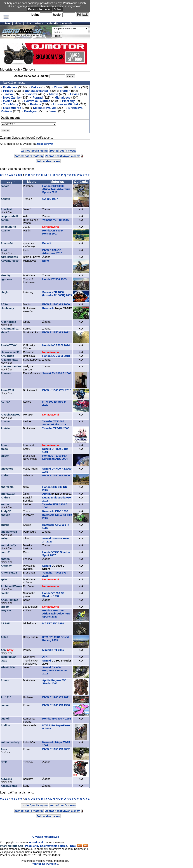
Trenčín (65, 91)
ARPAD (5, 623)
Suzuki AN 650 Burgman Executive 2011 (55, 670)
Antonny (6, 566)
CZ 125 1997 (50, 199)
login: (35, 15)
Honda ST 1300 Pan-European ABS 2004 (55, 457)
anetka (5, 525)
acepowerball (9, 216)
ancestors (7, 469)
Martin (54, 94)
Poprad (38, 98)
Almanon (6, 373)
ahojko (5, 292)
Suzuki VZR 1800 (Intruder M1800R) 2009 (57, 294)
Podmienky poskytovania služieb (46, 846)
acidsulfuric (8, 227)
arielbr (5, 607)
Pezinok (36, 104)
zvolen (8, 101)
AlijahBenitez (9, 360)
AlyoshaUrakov (10, 415)
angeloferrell (9, 532)
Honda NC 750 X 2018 (56, 356)
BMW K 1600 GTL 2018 (57, 390)
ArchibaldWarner (11, 586)
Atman (5, 680)
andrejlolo (7, 487)
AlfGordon (7, 356)
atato (4, 661)
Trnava (8, 94)
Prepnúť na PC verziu (44, 864)
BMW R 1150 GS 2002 (56, 749)
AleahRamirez (10, 329)
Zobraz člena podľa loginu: (32, 76)
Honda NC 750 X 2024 (56, 345)
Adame (5, 230)
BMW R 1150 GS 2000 (56, 475)
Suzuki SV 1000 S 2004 (57, 373)
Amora (5, 445)
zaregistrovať (45, 144)
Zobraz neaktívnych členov (62, 156)
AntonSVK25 (9, 573)
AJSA (4, 304)
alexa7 (5, 332)
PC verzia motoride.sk (45, 837)
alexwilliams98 (10, 352)
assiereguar (8, 657)
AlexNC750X (9, 345)
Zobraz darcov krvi (49, 161)
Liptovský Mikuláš (66, 104)
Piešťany (68, 101)
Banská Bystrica (36, 91)
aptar (4, 579)
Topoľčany (11, 104)
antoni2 (5, 559)
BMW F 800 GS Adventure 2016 (52, 252)
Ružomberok (12, 108)
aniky (4, 538)
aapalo (5, 186)
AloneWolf (7, 390)
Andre (5, 475)
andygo (5, 515)
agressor (6, 279)
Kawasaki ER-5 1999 (55, 511)
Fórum (39, 23)
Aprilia (46, 494)
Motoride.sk (36, 842)
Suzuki (46, 566)
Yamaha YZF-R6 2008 (56, 428)
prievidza (31, 94)
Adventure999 (10, 261)
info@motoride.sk (11, 846)
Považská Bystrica (37, 101)
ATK (45, 657)
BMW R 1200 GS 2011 (56, 697)
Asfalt (4, 637)
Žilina (58, 87)
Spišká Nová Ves (45, 108)
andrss (5, 504)
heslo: (57, 15)
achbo (5, 220)
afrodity (6, 275)
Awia (4, 749)
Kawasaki (48, 308)
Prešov (8, 91)
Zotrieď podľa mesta (63, 151)
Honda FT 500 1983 (54, 279)
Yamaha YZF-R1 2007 (56, 220)
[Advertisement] (42, 827)
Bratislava (10, 87)
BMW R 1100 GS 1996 (56, 705)
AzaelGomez (9, 786)
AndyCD (6, 511)
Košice (36, 87)
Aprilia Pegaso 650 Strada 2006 (54, 682)
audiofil (5, 719)
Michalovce (63, 98)
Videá (18, 23)
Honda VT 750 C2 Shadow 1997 (53, 595)
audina (5, 705)
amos (4, 449)
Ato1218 (6, 697)
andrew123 (8, 494)
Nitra (77, 87)
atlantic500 (8, 667)
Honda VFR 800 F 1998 (57, 719)
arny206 (6, 610)
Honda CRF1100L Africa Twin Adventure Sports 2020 (56, 613)
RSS (73, 846)
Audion (5, 725)
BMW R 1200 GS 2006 (56, 304)
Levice (75, 94)
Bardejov (30, 111)
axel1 (4, 762)
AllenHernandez (11, 366)
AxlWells (6, 779)
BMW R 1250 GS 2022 (56, 332)
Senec (53, 111)
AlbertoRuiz (8, 322)
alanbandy (7, 308)
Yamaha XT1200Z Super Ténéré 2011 (54, 423)
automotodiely (10, 742)
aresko (5, 593)
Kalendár (53, 23)
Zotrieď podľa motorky (29, 156)
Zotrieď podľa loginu (34, 151)
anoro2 (5, 552)
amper (5, 456)
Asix (4, 650)
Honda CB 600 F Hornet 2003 (52, 232)
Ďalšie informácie (39, 9)
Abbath (5, 199)
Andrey (5, 497)
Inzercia (67, 23)
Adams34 (7, 243)
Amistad (6, 428)
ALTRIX (5, 402)
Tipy (28, 23)
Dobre (58, 9)
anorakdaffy (8, 545)
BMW (46, 261)
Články (6, 23)
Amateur (6, 421)
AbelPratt (7, 209)
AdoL (4, 250)
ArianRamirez (9, 600)
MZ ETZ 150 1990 (53, 623)
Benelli (47, 243)
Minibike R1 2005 (53, 650)
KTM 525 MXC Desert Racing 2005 (56, 639)
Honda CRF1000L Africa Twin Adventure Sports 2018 (56, 189)
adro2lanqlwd (9, 257)
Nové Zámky (12, 98)
